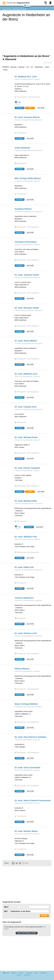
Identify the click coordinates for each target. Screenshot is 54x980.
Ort (32, 67)
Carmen (24, 598)
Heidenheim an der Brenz (20, 9)
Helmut (22, 669)
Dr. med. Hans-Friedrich (33, 800)
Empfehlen (20, 108)
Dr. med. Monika (26, 501)
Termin (30, 108)
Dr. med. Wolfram (26, 537)
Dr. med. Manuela (27, 308)
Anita (22, 148)
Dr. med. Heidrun (26, 633)
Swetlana (23, 209)
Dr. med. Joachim (27, 275)
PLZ (28, 67)
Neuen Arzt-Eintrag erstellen (27, 933)
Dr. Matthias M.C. (26, 77)
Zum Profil (41, 108)
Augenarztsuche (7, 9)
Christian (26, 242)
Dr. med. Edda (24, 567)
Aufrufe (47, 67)
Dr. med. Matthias (26, 374)
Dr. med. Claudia (26, 407)
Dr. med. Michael (26, 437)
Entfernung (21, 67)
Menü (27, 6)
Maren (26, 704)
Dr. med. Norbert (26, 831)
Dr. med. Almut (26, 341)
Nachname (13, 67)
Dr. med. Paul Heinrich (31, 737)
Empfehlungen (39, 67)
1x (18, 102)
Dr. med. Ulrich (28, 767)
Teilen (6, 863)
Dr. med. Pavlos (27, 468)
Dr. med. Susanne (27, 117)
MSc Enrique (28, 178)
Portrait (5, 70)
